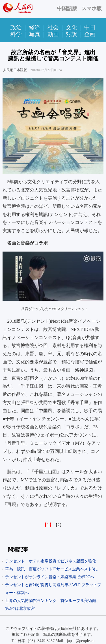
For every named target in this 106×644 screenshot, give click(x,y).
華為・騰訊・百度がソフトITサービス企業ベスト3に (51, 569)
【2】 (59, 525)
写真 (34, 34)
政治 (16, 27)
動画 (53, 34)
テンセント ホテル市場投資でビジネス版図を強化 (51, 561)
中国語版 (67, 8)
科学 (16, 34)
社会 (53, 27)
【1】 (48, 525)
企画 (90, 34)
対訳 (72, 34)
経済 (34, 27)
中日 (90, 27)
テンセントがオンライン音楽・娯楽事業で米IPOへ (50, 577)
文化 (72, 27)
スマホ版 (92, 8)
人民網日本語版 (15, 70)
